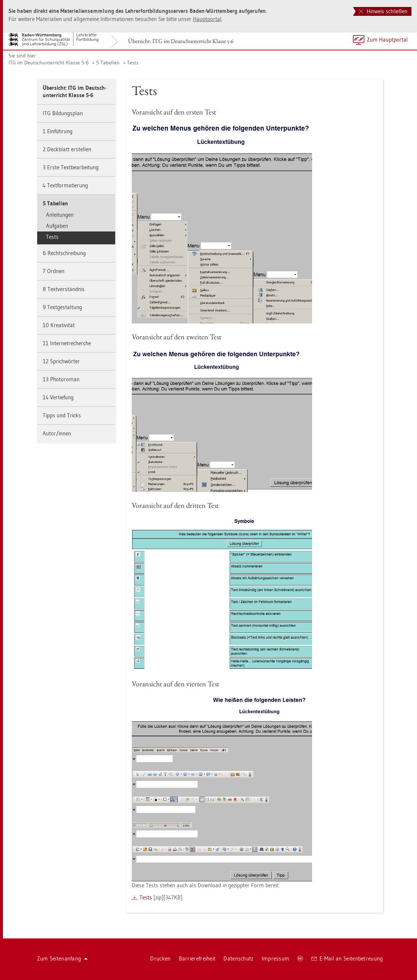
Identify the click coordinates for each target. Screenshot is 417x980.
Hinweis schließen (383, 11)
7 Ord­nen (54, 271)
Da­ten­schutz (238, 958)
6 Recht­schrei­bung (64, 253)
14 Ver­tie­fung (58, 397)
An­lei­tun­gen (60, 215)
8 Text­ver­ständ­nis (64, 289)
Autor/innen (57, 433)
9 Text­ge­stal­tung (62, 307)
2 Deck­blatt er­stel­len (67, 149)
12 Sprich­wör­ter (61, 361)
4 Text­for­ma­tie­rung (65, 185)
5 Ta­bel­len (108, 63)
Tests (133, 63)
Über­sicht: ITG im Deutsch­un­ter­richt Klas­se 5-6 (181, 41)
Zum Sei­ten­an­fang (63, 958)
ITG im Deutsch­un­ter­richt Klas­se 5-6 (49, 63)
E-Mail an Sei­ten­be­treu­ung (347, 958)
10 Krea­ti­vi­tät (59, 325)
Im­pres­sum (276, 958)
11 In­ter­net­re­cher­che (67, 343)
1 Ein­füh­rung (58, 131)
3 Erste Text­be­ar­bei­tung (71, 167)
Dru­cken (160, 958)
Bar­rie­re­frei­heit (197, 958)
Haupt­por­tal (207, 19)
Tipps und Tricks (62, 415)
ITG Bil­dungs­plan (63, 113)
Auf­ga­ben (57, 226)
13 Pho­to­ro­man (61, 379)
